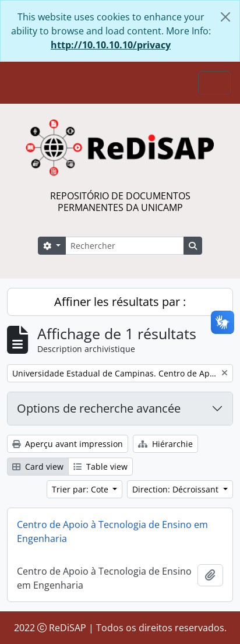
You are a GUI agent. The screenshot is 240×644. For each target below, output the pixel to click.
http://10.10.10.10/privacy (111, 45)
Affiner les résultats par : (120, 302)
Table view (100, 467)
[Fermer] (225, 17)
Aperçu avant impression (68, 444)
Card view (38, 467)
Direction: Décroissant (177, 489)
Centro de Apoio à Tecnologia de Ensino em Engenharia (112, 532)
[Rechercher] (125, 246)
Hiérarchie (165, 444)
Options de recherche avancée (99, 408)
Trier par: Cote (81, 489)
